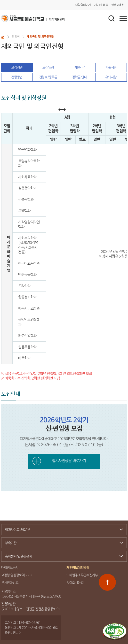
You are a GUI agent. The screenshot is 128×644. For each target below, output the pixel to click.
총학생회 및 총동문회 (62, 557)
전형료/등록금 (48, 77)
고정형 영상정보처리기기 (17, 575)
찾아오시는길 (75, 583)
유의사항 (111, 77)
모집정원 (17, 68)
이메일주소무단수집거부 (82, 575)
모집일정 (48, 68)
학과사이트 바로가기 (62, 530)
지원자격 (80, 68)
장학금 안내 (80, 77)
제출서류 (111, 68)
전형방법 (17, 77)
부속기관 (62, 543)
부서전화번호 (10, 583)
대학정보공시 (10, 568)
